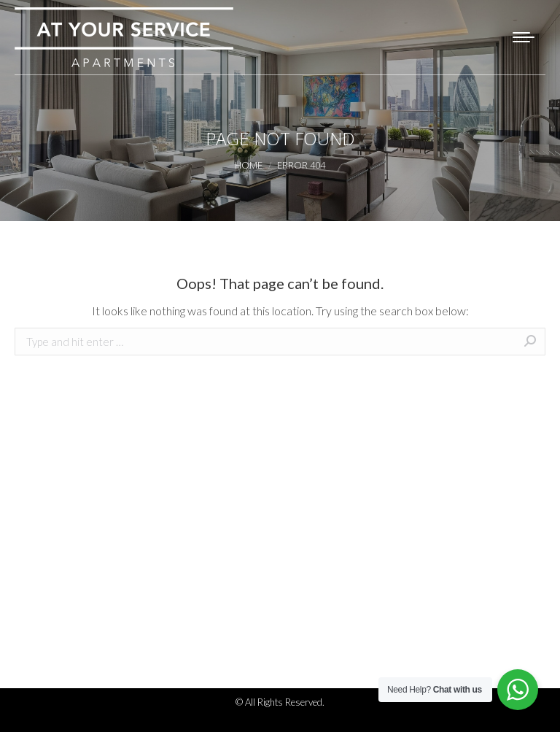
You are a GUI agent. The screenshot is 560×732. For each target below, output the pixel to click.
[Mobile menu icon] (524, 37)
